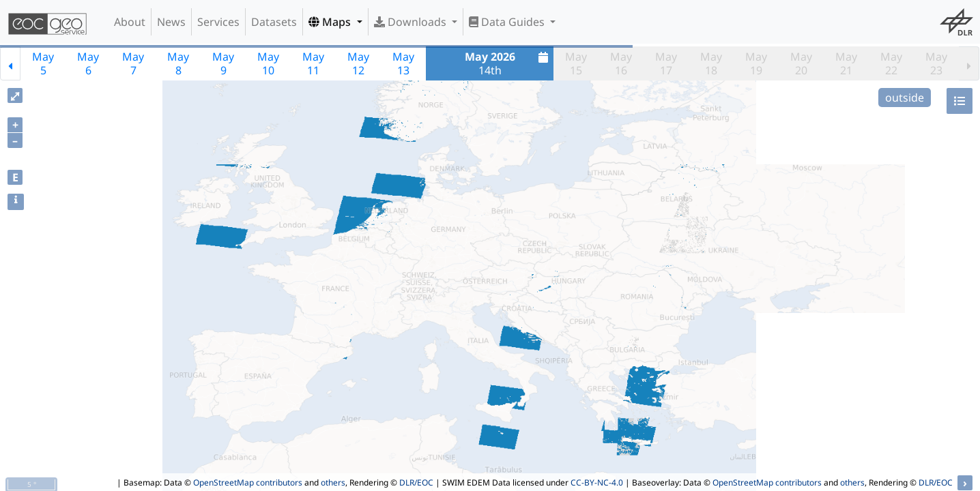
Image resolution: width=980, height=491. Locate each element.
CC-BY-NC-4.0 (597, 482)
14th (508, 63)
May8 (178, 63)
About (130, 22)
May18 (711, 63)
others (333, 482)
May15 (576, 63)
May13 (403, 63)
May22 (891, 63)
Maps (331, 22)
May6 (88, 63)
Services (218, 22)
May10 (268, 63)
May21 (846, 63)
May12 (358, 63)
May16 (621, 63)
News (171, 22)
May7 (133, 63)
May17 (666, 63)
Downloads (412, 22)
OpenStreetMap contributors (248, 482)
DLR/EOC (416, 482)
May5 (43, 63)
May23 (936, 63)
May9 (223, 63)
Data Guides (508, 22)
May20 (801, 63)
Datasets (274, 22)
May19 (756, 63)
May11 (313, 63)
